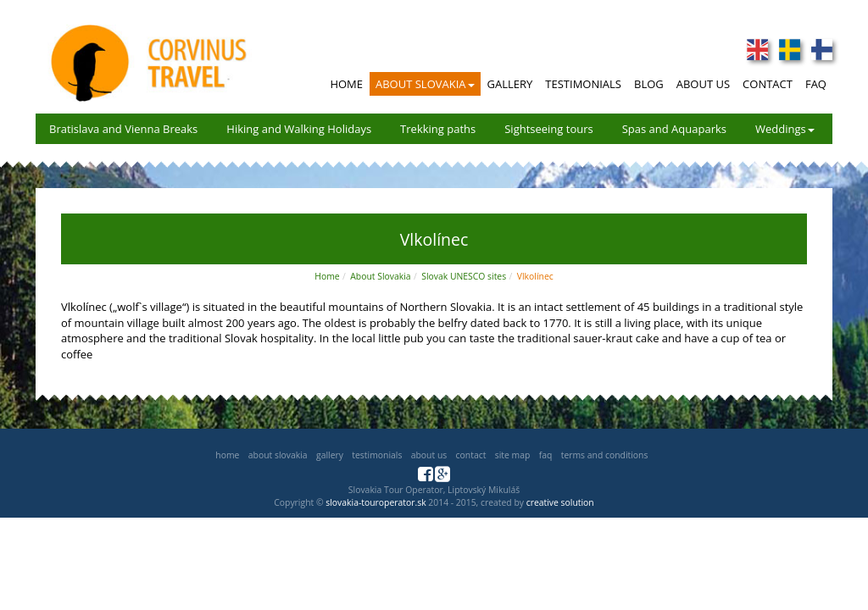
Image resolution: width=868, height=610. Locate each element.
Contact (768, 84)
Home (346, 84)
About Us (703, 84)
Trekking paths (438, 129)
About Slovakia (425, 84)
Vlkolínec (535, 276)
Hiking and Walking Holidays (299, 129)
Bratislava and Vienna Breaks (123, 129)
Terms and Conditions (605, 455)
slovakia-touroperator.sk (376, 502)
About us (429, 455)
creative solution (560, 502)
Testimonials (583, 84)
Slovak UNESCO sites (464, 276)
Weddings (785, 129)
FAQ (816, 84)
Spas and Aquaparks (674, 129)
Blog (649, 84)
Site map (513, 455)
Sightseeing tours (549, 129)
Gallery (510, 84)
